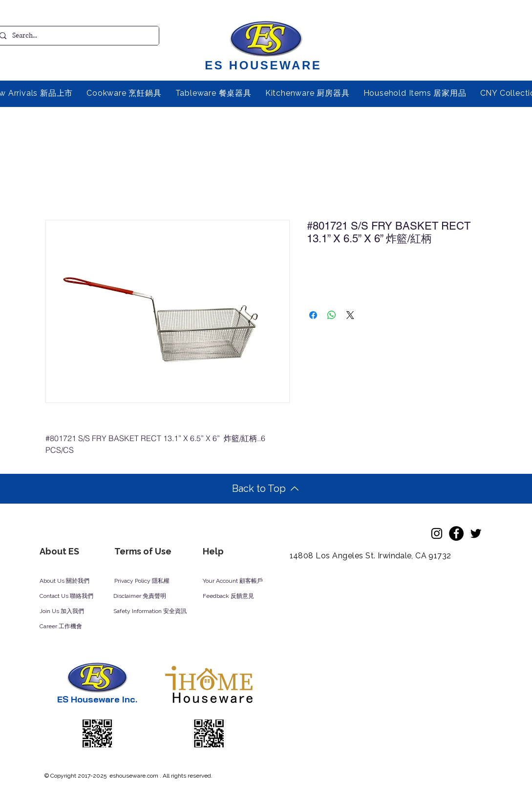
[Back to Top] (266, 489)
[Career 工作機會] (73, 627)
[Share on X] (350, 315)
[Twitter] (476, 533)
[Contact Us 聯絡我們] (80, 596)
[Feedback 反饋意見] (239, 596)
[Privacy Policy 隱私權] (147, 581)
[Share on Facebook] (313, 315)
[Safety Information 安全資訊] (159, 612)
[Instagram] (437, 533)
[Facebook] (456, 533)
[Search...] (75, 36)
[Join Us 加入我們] (73, 612)
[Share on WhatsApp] (332, 315)
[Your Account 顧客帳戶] (242, 581)
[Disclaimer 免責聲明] (146, 596)
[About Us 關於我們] (72, 581)
